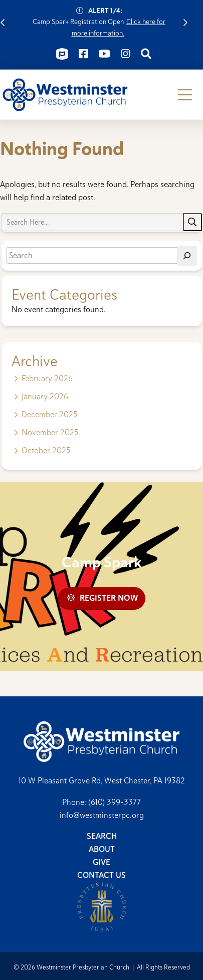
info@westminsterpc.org (102, 815)
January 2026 (45, 396)
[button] (185, 95)
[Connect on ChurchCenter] (62, 54)
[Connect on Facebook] (83, 54)
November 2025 (50, 432)
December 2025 (49, 414)
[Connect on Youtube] (104, 54)
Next (186, 22)
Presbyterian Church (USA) (102, 907)
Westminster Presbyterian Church (65, 95)
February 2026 (47, 378)
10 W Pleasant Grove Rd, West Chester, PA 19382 (102, 781)
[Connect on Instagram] (125, 54)
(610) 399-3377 (115, 802)
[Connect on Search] (146, 54)
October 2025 (46, 450)
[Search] (187, 256)
